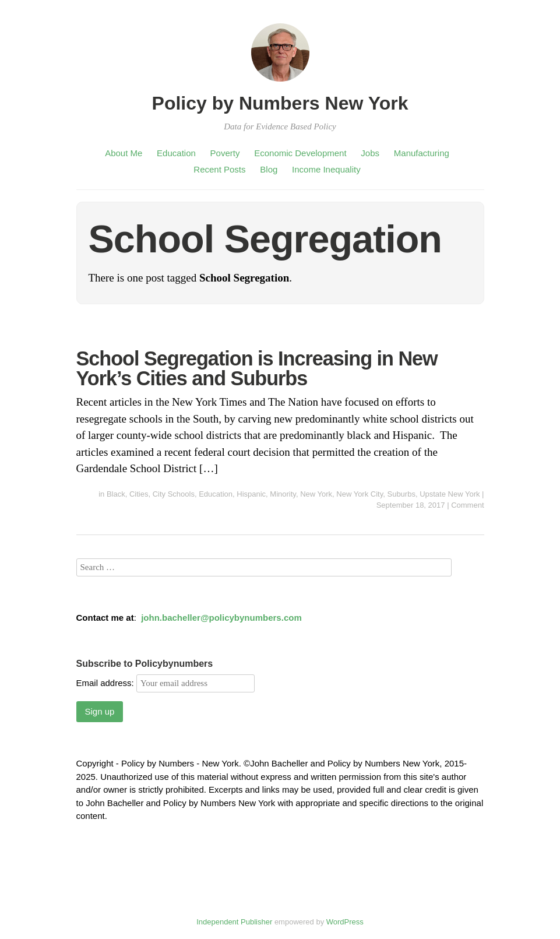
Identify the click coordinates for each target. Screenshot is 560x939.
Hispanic (251, 494)
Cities (139, 494)
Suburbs (401, 494)
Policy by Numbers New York (280, 103)
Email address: (165, 683)
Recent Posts (219, 169)
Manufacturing (422, 153)
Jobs (370, 153)
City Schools (174, 494)
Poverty (225, 153)
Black (116, 494)
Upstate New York (450, 494)
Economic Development (300, 153)
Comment (467, 505)
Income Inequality (326, 169)
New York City (360, 494)
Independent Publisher (234, 922)
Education (176, 153)
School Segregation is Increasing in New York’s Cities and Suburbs (257, 368)
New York (316, 494)
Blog (269, 169)
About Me (124, 153)
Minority (283, 494)
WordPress (345, 922)
